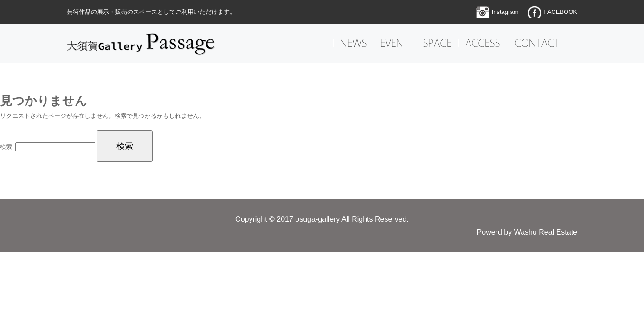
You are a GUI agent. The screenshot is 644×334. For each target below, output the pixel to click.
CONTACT (537, 43)
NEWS (354, 43)
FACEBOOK (560, 12)
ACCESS (483, 43)
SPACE (437, 43)
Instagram (505, 12)
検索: (7, 147)
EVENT (395, 43)
